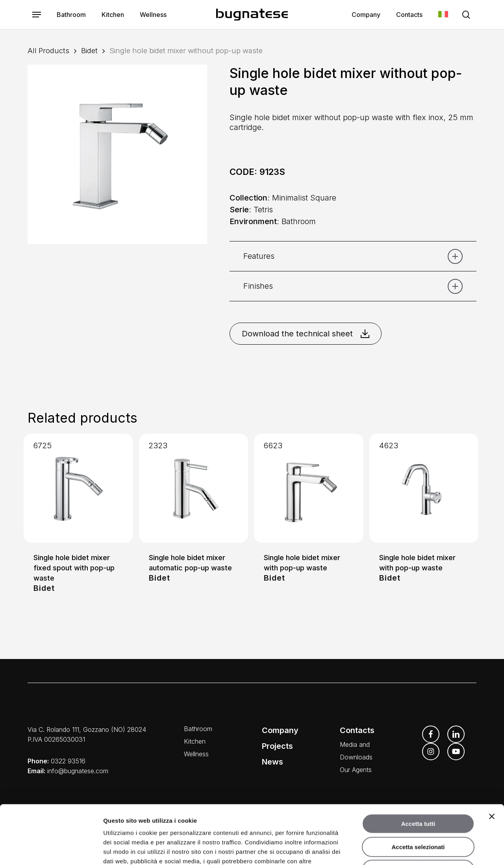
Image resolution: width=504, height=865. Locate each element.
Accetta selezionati (418, 792)
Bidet (89, 50)
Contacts (357, 730)
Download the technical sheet (306, 334)
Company (280, 730)
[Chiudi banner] (492, 761)
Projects (277, 746)
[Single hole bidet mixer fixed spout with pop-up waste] (78, 488)
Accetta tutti (418, 769)
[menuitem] (443, 15)
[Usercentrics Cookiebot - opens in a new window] (51, 850)
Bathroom (198, 729)
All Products (48, 50)
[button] (37, 15)
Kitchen (195, 741)
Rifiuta (418, 815)
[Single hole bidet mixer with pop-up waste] (309, 488)
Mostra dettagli (414, 849)
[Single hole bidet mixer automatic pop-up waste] (194, 488)
